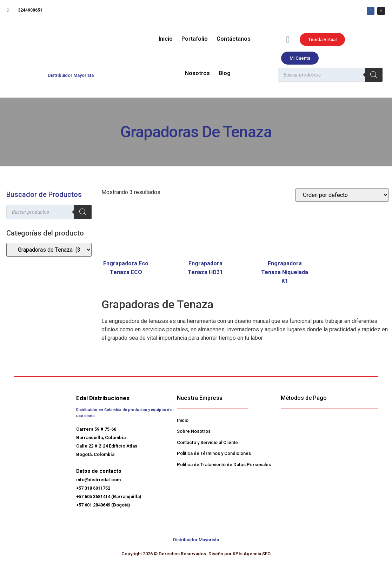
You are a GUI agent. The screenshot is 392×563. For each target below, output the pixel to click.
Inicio (166, 39)
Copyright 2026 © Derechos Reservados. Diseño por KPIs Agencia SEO (196, 554)
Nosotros (197, 73)
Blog (225, 73)
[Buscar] (374, 75)
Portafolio (195, 39)
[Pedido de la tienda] (342, 195)
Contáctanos (234, 39)
